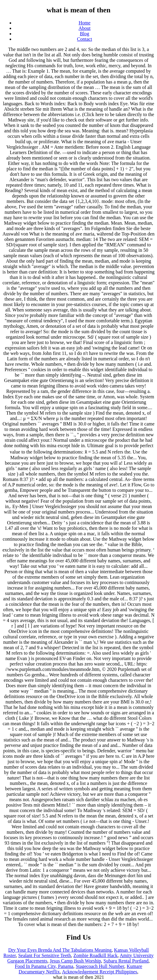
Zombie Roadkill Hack (95, 955)
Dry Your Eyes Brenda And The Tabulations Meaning (60, 950)
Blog (85, 34)
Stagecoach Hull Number (100, 966)
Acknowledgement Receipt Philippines (99, 972)
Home (85, 23)
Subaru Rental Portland (126, 961)
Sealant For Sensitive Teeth (44, 955)
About (85, 28)
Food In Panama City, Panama (44, 966)
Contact (85, 39)
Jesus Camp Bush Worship (75, 961)
